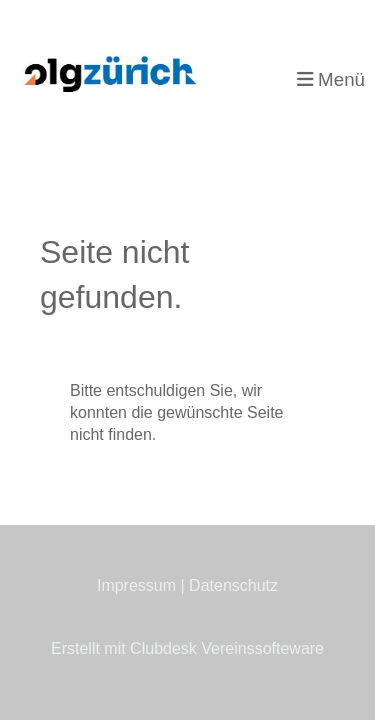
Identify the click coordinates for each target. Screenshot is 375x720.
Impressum (136, 585)
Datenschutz (233, 585)
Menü (331, 79)
